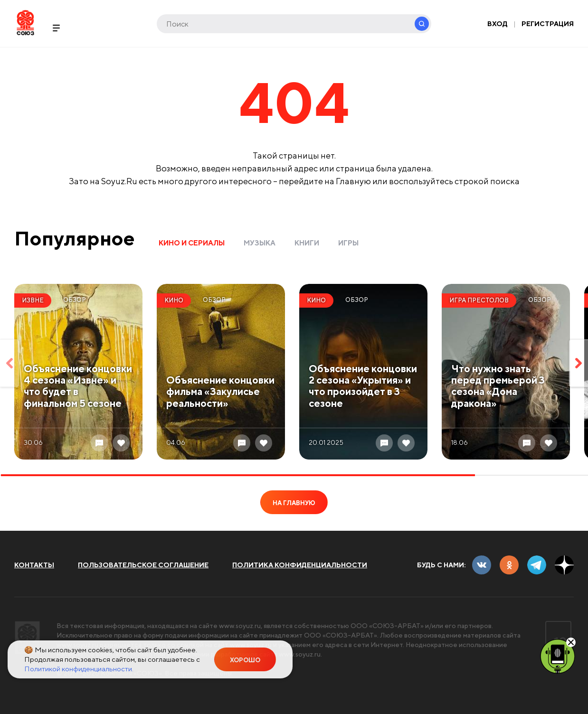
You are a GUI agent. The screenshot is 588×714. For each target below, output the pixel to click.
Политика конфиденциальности (300, 565)
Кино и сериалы (192, 243)
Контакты (34, 565)
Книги (307, 243)
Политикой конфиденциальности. (79, 669)
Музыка (260, 243)
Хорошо (245, 660)
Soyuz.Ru (25, 23)
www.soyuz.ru (240, 626)
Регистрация (548, 24)
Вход (498, 24)
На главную (294, 503)
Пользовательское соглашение (143, 565)
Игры (348, 243)
